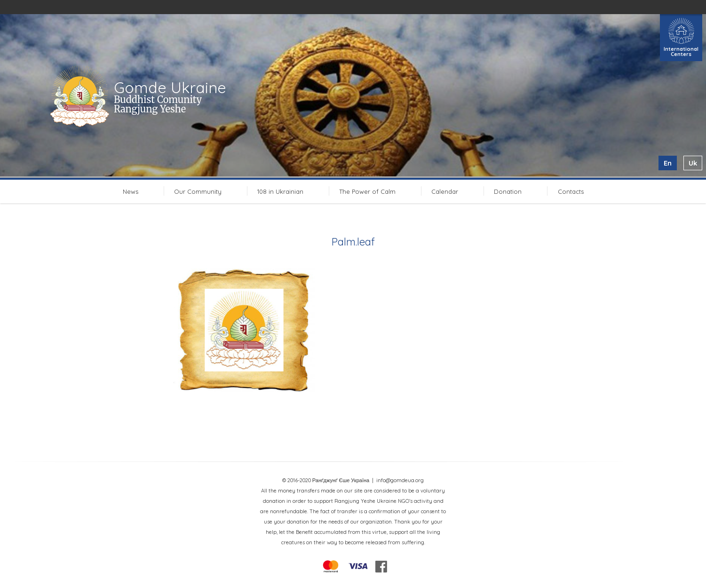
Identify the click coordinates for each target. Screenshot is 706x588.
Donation (508, 191)
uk (693, 163)
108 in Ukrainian (280, 191)
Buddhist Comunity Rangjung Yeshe (158, 104)
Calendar (445, 191)
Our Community (198, 191)
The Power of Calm (367, 191)
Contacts (571, 191)
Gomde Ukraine (170, 87)
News (131, 191)
